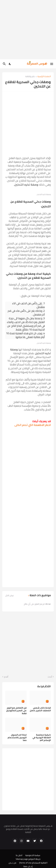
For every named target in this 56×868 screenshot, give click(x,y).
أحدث (50, 677)
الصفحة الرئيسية (44, 77)
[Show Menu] (52, 64)
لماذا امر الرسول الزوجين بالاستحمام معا (17, 738)
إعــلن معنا (28, 866)
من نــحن (12, 863)
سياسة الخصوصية (33, 855)
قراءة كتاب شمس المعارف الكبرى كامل (40, 709)
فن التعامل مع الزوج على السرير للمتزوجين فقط (16, 711)
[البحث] (4, 64)
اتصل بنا (19, 855)
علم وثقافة (30, 77)
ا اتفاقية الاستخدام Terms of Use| (33, 863)
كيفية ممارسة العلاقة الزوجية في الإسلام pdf (42, 738)
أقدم (6, 677)
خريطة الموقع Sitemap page (28, 859)
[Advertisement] (28, 30)
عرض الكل (10, 595)
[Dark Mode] (10, 64)
